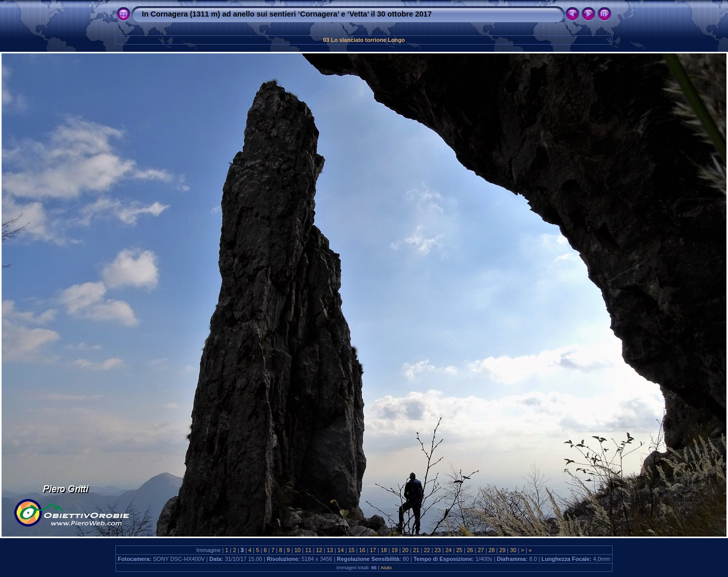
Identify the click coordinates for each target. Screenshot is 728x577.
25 (459, 550)
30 (513, 550)
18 (384, 550)
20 (405, 550)
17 (373, 550)
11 (308, 550)
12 (319, 550)
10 (298, 550)
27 (481, 550)
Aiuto (386, 567)
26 (470, 550)
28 (491, 550)
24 (448, 550)
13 (330, 550)
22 (427, 550)
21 (416, 550)
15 (352, 550)
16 (362, 550)
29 (502, 550)
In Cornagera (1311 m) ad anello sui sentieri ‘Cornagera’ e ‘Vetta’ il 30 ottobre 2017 (287, 14)
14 (341, 550)
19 (395, 550)
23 (438, 550)
